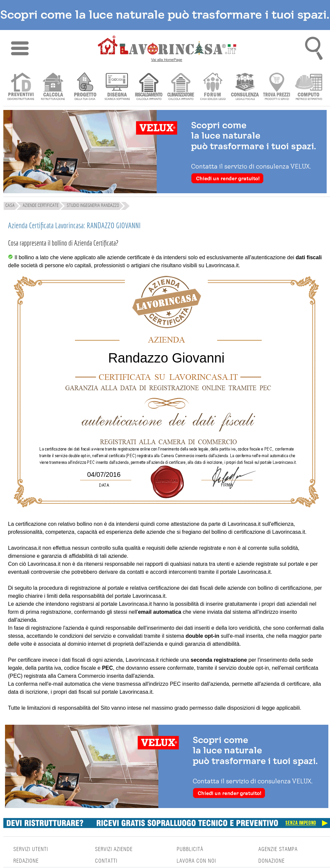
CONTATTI (106, 861)
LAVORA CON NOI (196, 861)
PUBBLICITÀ (190, 849)
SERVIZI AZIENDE (114, 849)
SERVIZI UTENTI (31, 849)
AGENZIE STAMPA (278, 849)
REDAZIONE (26, 861)
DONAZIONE (271, 861)
